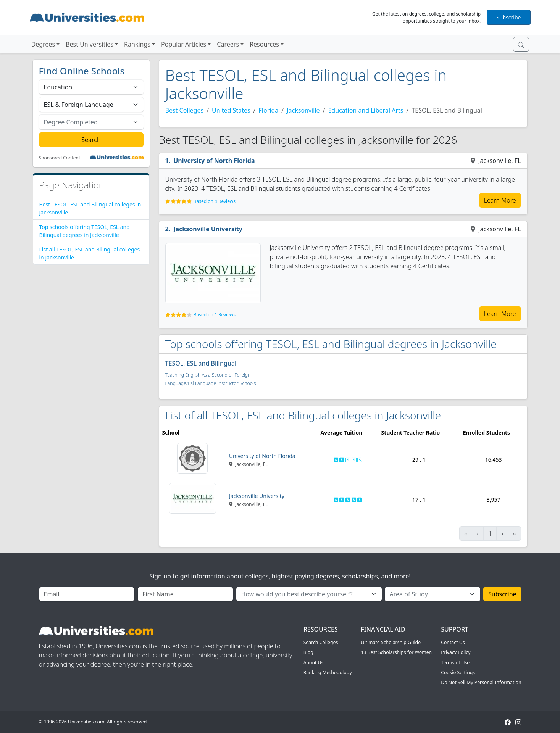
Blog (308, 652)
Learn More (500, 200)
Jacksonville (303, 110)
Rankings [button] (137, 44)
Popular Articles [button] (184, 44)
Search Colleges (321, 642)
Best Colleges (185, 110)
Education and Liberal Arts (366, 110)
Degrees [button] (43, 44)
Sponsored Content (60, 158)
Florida (269, 110)
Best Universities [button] (90, 44)
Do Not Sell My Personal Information (481, 682)
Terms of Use (455, 663)
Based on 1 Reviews (215, 315)
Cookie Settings (458, 673)
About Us (314, 663)
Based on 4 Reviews (215, 201)
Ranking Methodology (328, 673)
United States (231, 110)
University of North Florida (214, 161)
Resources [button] (264, 44)
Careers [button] (228, 44)
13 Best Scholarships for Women (396, 652)
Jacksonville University (208, 229)
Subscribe (508, 17)
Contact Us (453, 642)
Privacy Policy (456, 652)
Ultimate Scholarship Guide (391, 642)
